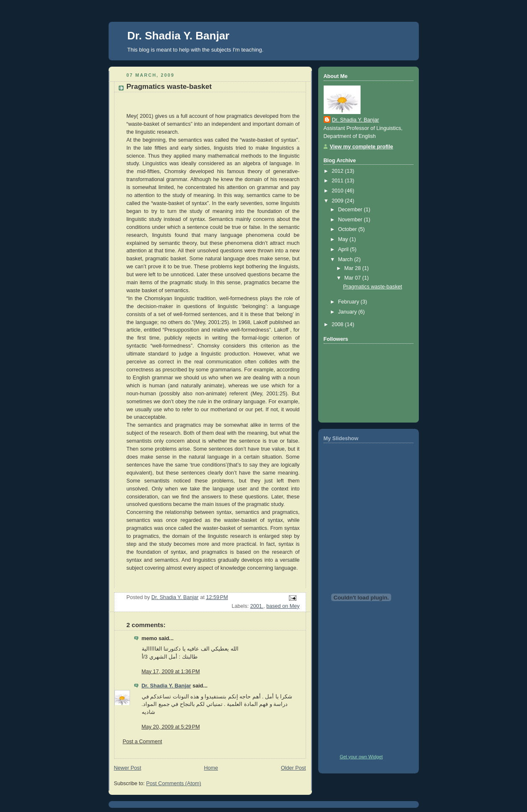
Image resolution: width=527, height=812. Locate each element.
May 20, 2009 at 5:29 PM (171, 727)
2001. (257, 606)
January (348, 312)
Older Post (293, 768)
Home (211, 768)
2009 (338, 201)
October (348, 229)
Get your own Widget (361, 757)
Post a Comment (143, 742)
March (346, 259)
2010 (338, 191)
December (351, 210)
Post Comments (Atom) (174, 783)
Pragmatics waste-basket (373, 287)
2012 (338, 171)
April (344, 249)
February (349, 302)
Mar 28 (353, 268)
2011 (338, 181)
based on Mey (283, 606)
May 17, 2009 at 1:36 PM (171, 672)
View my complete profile (362, 147)
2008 (338, 324)
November (351, 220)
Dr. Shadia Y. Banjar (179, 36)
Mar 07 (353, 278)
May (344, 239)
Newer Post (128, 768)
